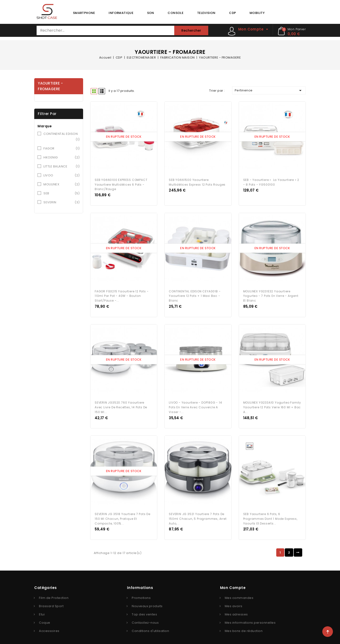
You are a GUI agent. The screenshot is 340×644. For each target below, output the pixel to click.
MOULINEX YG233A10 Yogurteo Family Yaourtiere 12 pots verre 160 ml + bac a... (272, 403)
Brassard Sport (51, 600)
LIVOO (62, 175)
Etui (42, 608)
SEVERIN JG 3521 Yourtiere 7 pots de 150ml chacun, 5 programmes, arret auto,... (198, 513)
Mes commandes (239, 592)
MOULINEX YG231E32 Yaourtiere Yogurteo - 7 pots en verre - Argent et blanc (271, 293)
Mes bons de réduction (244, 625)
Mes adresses (236, 608)
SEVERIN (62, 202)
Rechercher (191, 30)
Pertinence (269, 90)
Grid (94, 91)
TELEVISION (206, 13)
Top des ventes (144, 608)
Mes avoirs (234, 600)
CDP (232, 13)
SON (151, 13)
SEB (62, 193)
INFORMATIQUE (121, 13)
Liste (102, 91)
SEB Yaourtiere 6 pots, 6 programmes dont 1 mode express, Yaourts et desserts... (270, 513)
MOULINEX (62, 184)
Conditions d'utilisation (150, 625)
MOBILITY (257, 13)
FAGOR (62, 149)
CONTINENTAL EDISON (62, 137)
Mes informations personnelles (250, 617)
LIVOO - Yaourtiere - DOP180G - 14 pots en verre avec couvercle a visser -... (195, 403)
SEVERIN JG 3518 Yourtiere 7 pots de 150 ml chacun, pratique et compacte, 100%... (123, 513)
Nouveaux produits (147, 600)
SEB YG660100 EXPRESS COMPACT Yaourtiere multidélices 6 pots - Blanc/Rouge (121, 183)
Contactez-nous (145, 617)
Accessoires (49, 625)
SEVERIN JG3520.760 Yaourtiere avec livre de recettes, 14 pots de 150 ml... (121, 403)
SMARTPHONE (84, 13)
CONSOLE (176, 13)
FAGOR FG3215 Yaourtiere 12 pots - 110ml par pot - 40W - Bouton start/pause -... (122, 293)
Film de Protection (54, 592)
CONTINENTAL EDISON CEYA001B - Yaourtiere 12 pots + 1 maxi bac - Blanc (195, 293)
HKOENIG (62, 158)
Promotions (141, 592)
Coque (45, 617)
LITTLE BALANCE (62, 166)
